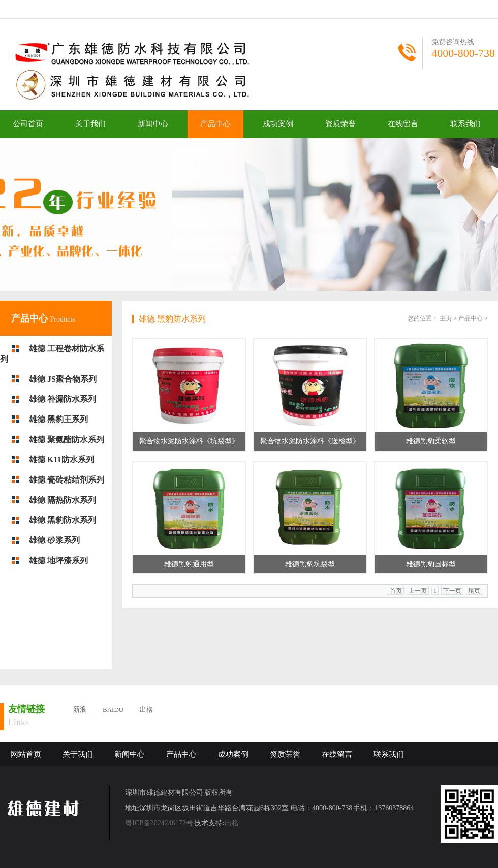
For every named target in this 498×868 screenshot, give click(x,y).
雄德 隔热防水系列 (63, 500)
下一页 (452, 591)
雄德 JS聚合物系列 (63, 379)
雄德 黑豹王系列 (58, 419)
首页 (396, 591)
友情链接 (26, 709)
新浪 (80, 709)
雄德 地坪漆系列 (58, 560)
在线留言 (403, 124)
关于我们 (90, 124)
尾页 (474, 591)
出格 (146, 709)
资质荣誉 (340, 124)
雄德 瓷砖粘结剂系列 (67, 480)
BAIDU (113, 709)
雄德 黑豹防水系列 (63, 520)
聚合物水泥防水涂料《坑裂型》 (189, 441)
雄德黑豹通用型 (189, 564)
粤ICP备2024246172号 (159, 823)
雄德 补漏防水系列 (63, 399)
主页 (446, 318)
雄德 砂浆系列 (54, 540)
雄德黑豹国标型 (431, 564)
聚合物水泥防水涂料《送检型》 (310, 441)
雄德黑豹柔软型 (431, 441)
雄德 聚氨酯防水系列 (67, 440)
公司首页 (28, 124)
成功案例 (278, 124)
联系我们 (465, 124)
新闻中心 (153, 124)
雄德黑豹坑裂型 (310, 564)
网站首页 (26, 754)
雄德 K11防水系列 (61, 459)
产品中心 (215, 124)
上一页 (418, 591)
